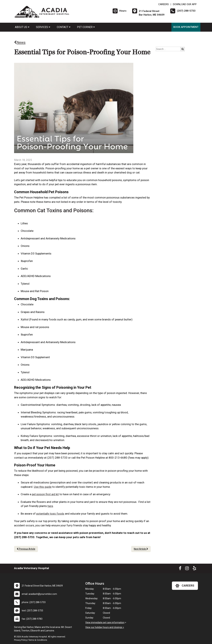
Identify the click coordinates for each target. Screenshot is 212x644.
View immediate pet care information (105, 622)
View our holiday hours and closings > (105, 627)
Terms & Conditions (38, 640)
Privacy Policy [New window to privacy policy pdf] (20, 640)
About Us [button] (22, 27)
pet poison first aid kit (45, 494)
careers (185, 586)
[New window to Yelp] (194, 569)
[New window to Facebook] (180, 569)
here (50, 506)
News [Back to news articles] (20, 42)
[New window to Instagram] (187, 569)
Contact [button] (64, 27)
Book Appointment (186, 27)
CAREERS (164, 4)
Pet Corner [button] (86, 27)
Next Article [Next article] (141, 549)
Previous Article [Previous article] (26, 549)
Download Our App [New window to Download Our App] (185, 4)
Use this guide (43, 487)
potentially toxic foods (50, 514)
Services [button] (43, 27)
